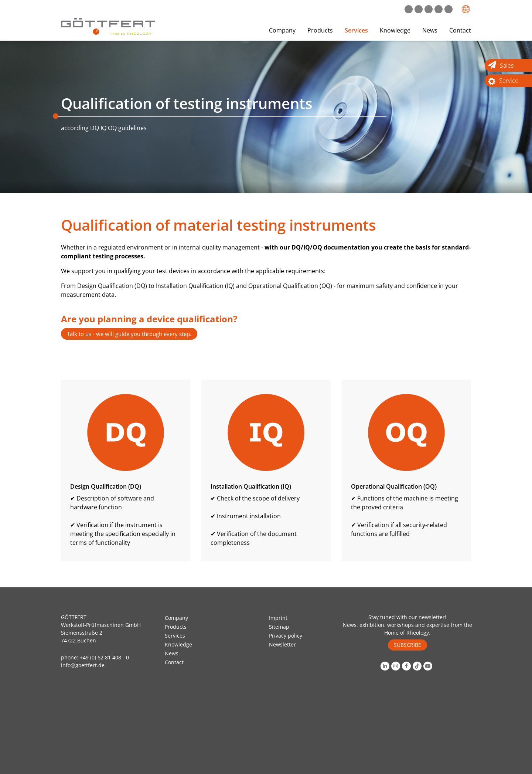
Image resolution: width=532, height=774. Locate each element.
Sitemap (279, 627)
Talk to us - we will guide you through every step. (129, 334)
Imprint (278, 618)
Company (282, 30)
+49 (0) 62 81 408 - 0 (104, 657)
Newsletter (282, 644)
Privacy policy (286, 636)
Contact (460, 30)
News (430, 30)
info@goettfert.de (83, 665)
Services (356, 30)
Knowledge (395, 30)
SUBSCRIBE (407, 645)
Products (320, 30)
